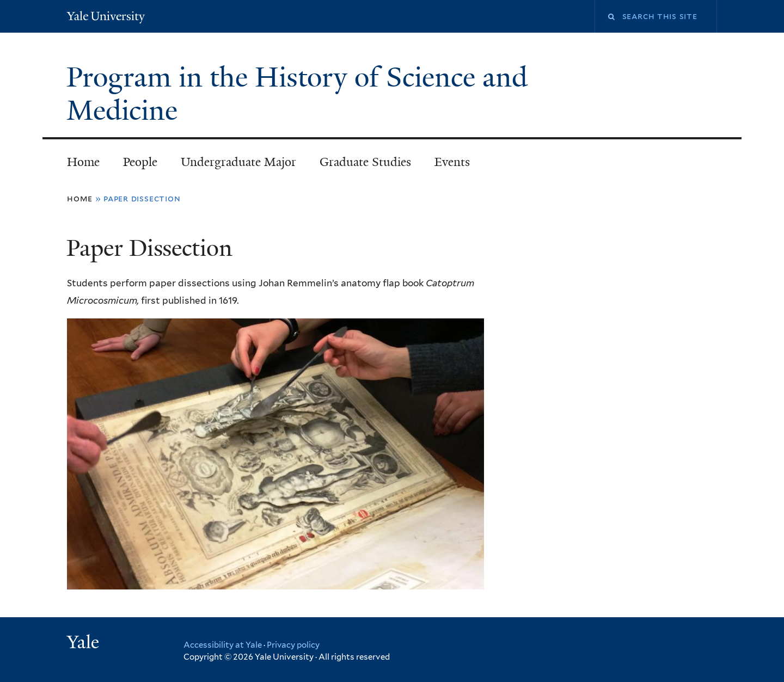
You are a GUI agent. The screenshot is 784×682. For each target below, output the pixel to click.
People (140, 162)
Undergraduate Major (238, 162)
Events (452, 162)
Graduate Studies (365, 162)
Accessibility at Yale (223, 645)
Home (83, 162)
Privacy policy (293, 645)
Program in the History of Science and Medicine (297, 94)
